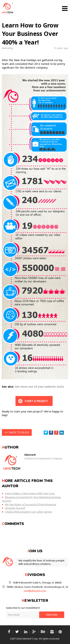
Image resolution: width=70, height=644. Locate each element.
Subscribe (52, 615)
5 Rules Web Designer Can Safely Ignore (29, 512)
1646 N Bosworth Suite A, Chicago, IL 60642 (35, 582)
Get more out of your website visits (40, 387)
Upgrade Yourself (15, 508)
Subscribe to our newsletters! (23, 608)
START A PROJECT (33, 401)
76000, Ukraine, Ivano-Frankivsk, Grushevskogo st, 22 (35, 587)
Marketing (7, 48)
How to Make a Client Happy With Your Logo (30, 493)
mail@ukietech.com (35, 591)
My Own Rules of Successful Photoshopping (31, 504)
